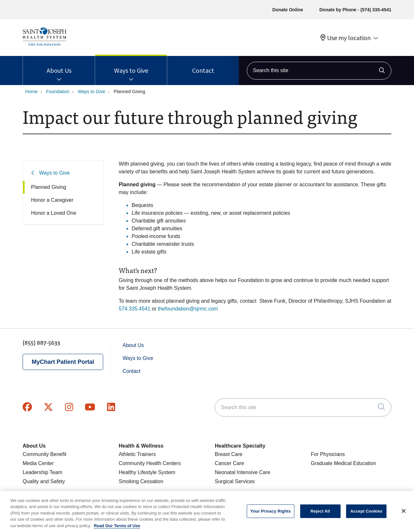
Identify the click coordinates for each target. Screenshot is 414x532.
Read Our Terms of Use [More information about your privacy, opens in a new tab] (117, 529)
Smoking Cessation (141, 481)
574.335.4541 (135, 309)
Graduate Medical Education (343, 463)
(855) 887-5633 (41, 342)
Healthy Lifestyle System (147, 472)
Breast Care (229, 454)
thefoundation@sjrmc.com (188, 309)
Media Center (38, 463)
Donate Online (288, 10)
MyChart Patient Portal (63, 362)
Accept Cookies (366, 514)
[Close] (404, 515)
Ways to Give (131, 65)
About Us (59, 65)
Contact (203, 65)
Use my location (346, 38)
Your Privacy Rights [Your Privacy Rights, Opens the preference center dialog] (271, 514)
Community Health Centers (150, 463)
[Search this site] (319, 71)
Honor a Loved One (54, 213)
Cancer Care (229, 463)
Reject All (320, 514)
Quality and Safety (44, 481)
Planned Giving (49, 187)
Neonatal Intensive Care (243, 472)
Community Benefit (44, 454)
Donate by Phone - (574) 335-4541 (355, 10)
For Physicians (328, 454)
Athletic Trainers (137, 454)
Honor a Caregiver (52, 200)
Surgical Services (235, 481)
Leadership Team (42, 472)
